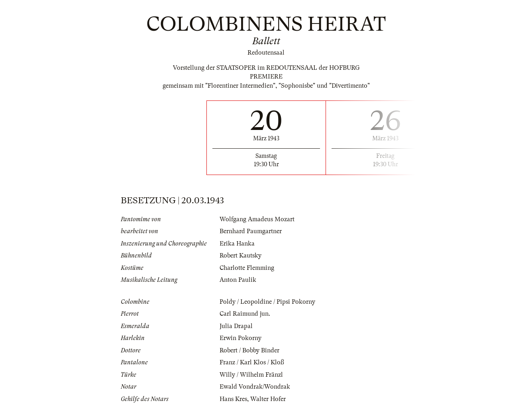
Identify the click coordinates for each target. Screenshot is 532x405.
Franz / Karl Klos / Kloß (252, 362)
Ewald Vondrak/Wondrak (255, 387)
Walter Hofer (268, 399)
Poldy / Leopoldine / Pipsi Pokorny (267, 302)
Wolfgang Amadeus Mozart (257, 219)
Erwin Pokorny (240, 338)
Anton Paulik (238, 280)
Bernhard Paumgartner (251, 231)
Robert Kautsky (240, 256)
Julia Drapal (236, 326)
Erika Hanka (237, 244)
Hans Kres (233, 399)
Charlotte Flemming (247, 268)
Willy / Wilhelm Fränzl (251, 375)
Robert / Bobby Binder (249, 350)
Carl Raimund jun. (245, 314)
